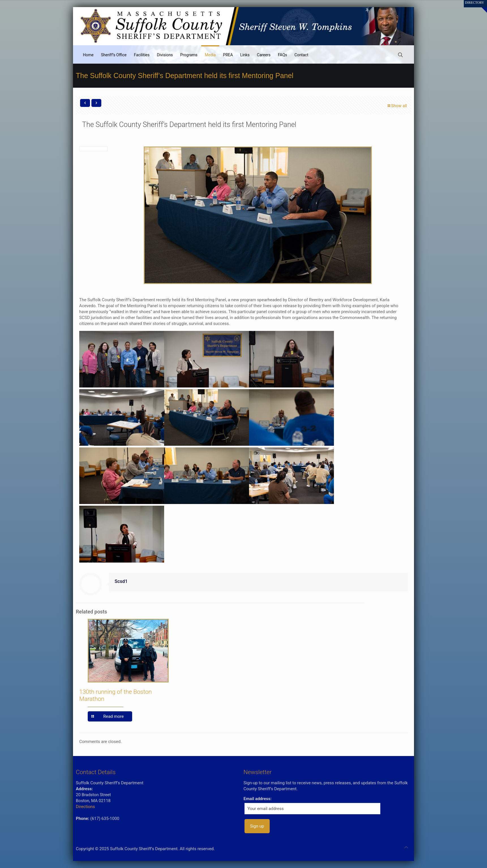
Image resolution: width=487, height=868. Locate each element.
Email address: (258, 799)
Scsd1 (121, 581)
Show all (397, 106)
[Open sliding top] (481, 6)
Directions (85, 807)
